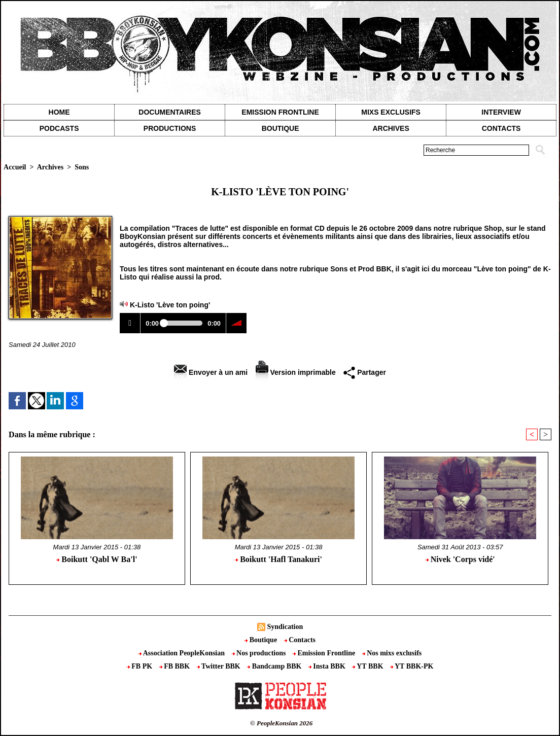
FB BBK (176, 666)
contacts (501, 128)
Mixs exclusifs (391, 112)
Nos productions (260, 653)
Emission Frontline (280, 112)
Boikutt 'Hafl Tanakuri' (278, 559)
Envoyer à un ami (211, 372)
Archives (391, 128)
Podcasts (59, 128)
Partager (365, 372)
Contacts (300, 640)
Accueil (15, 167)
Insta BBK (328, 666)
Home (59, 112)
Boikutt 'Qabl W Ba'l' (97, 559)
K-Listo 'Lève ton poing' (170, 305)
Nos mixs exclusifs (392, 653)
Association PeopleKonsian (183, 653)
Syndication (285, 627)
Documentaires (170, 112)
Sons (82, 167)
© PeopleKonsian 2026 (281, 723)
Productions (170, 128)
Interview (501, 112)
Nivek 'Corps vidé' (460, 559)
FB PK (141, 666)
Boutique (281, 128)
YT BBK (369, 666)
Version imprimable (296, 372)
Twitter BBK (220, 666)
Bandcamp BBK (275, 666)
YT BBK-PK (412, 666)
